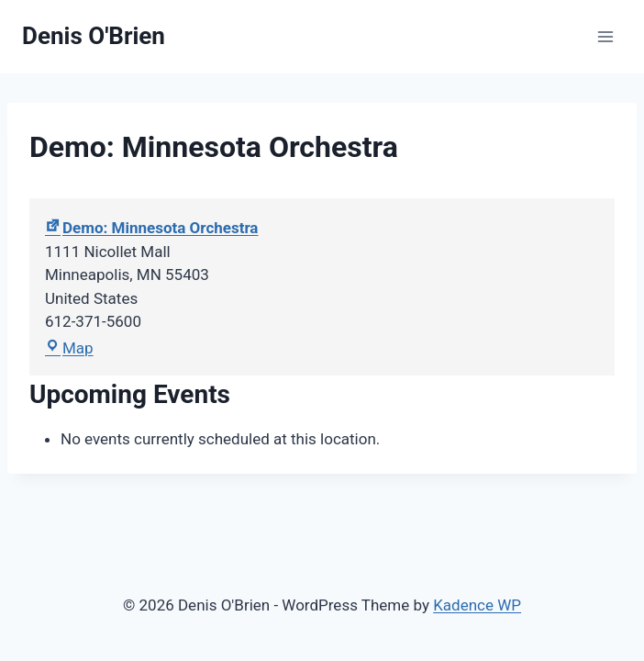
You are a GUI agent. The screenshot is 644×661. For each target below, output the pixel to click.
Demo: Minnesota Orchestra (151, 228)
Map (69, 348)
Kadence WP (477, 605)
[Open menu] (605, 36)
